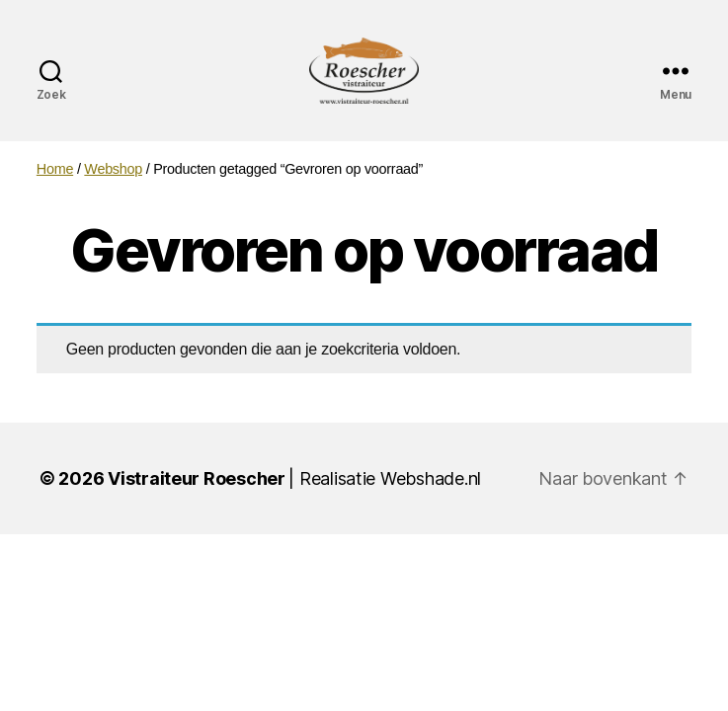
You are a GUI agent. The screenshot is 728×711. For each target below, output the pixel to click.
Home (55, 192)
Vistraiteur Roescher (197, 501)
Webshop (113, 192)
